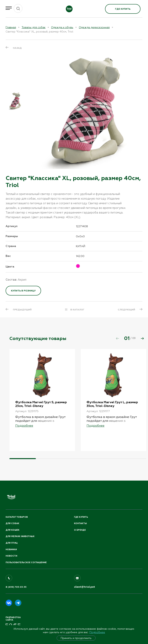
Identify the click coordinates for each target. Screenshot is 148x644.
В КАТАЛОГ (77, 310)
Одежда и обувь (62, 27)
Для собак (12, 523)
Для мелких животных (20, 536)
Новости (11, 556)
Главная (11, 27)
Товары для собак (34, 27)
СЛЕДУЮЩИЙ (126, 310)
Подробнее (97, 632)
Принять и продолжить (76, 638)
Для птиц (12, 543)
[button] (142, 338)
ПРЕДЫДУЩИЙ (22, 310)
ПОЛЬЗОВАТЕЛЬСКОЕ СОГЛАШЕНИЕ (26, 562)
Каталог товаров (17, 517)
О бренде (80, 530)
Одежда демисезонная (94, 27)
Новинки (11, 550)
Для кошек (13, 530)
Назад (17, 48)
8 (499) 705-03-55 (16, 587)
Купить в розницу (23, 291)
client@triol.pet (85, 587)
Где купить (123, 9)
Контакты (80, 523)
